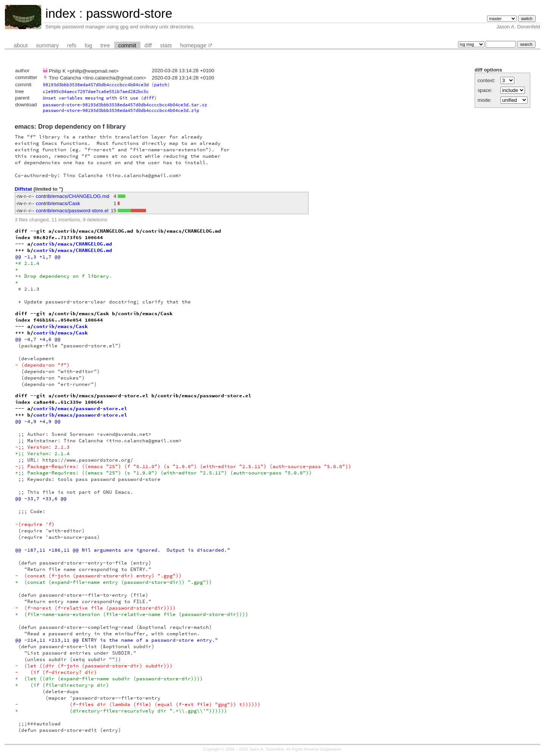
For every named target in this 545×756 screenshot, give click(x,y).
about (21, 45)
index (61, 13)
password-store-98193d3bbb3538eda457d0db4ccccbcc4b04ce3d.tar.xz (125, 105)
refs (72, 45)
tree (105, 45)
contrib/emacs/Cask (58, 203)
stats (166, 45)
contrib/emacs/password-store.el (72, 211)
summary (47, 45)
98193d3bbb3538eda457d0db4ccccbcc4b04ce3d (96, 85)
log (89, 45)
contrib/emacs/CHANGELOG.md (73, 196)
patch (161, 85)
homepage (193, 45)
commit (127, 45)
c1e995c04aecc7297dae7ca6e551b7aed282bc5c (96, 91)
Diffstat (23, 189)
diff (148, 45)
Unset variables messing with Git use (90, 98)
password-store (129, 13)
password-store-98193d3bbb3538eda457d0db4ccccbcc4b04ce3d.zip (121, 110)
